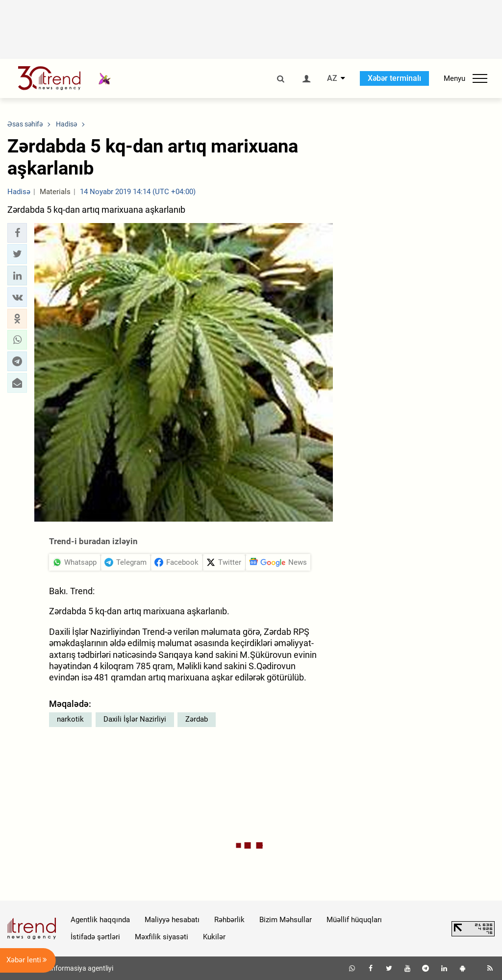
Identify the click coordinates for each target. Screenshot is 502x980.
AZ (332, 78)
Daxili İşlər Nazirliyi (135, 719)
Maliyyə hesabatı (172, 920)
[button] (17, 233)
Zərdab (197, 719)
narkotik (70, 719)
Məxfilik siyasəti (162, 937)
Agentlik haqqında (100, 920)
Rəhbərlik (229, 920)
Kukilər (214, 937)
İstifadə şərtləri (95, 937)
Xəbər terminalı (394, 78)
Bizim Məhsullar (286, 920)
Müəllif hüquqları (354, 920)
